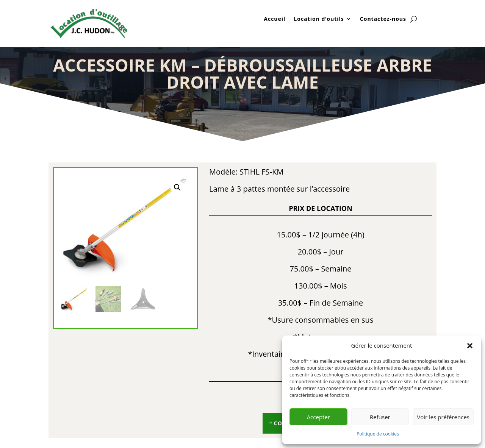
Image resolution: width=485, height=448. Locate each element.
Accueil (275, 20)
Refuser (380, 417)
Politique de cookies (378, 434)
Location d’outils (319, 20)
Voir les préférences (443, 417)
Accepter (318, 417)
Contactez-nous (383, 20)
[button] (470, 346)
